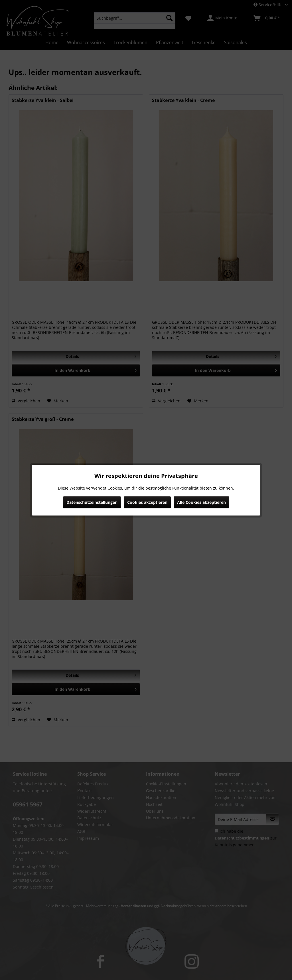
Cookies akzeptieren (147, 502)
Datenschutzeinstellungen (92, 502)
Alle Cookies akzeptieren (201, 502)
